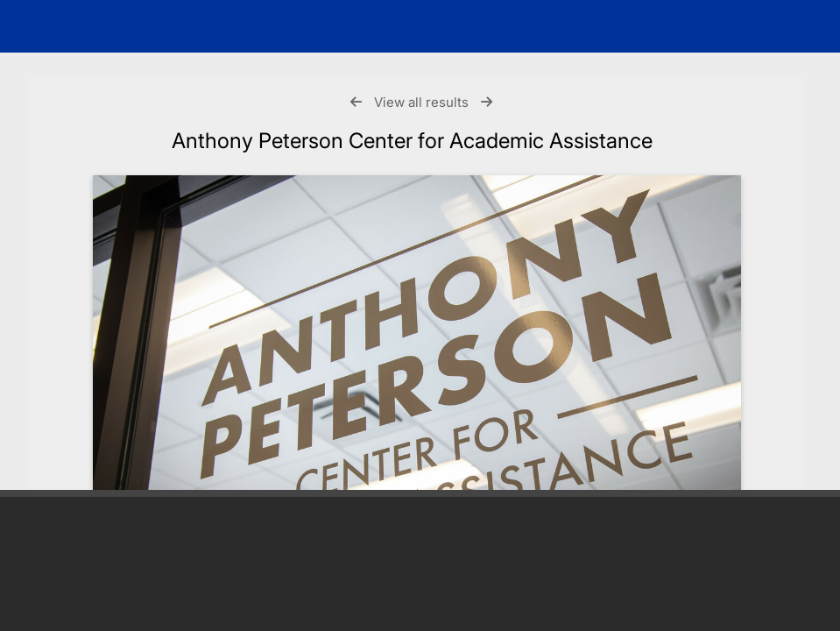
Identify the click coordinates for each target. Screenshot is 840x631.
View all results (421, 102)
